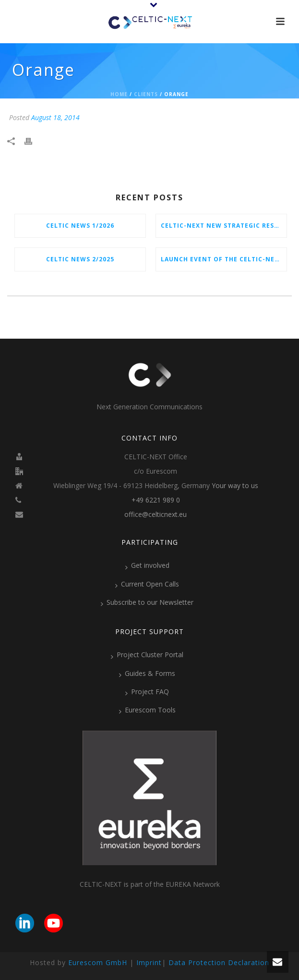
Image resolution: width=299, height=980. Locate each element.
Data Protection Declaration (219, 962)
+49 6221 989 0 (156, 500)
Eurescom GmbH (98, 962)
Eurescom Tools (147, 710)
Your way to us (235, 486)
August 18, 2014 (55, 117)
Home (119, 94)
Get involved (147, 565)
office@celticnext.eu (155, 514)
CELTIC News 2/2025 (80, 259)
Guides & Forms (147, 674)
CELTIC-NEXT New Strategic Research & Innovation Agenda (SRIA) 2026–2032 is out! (224, 226)
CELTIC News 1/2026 (80, 226)
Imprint (149, 962)
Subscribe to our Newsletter (147, 602)
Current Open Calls (147, 584)
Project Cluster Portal (147, 655)
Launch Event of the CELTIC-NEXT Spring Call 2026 (224, 259)
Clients (146, 94)
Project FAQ (147, 692)
